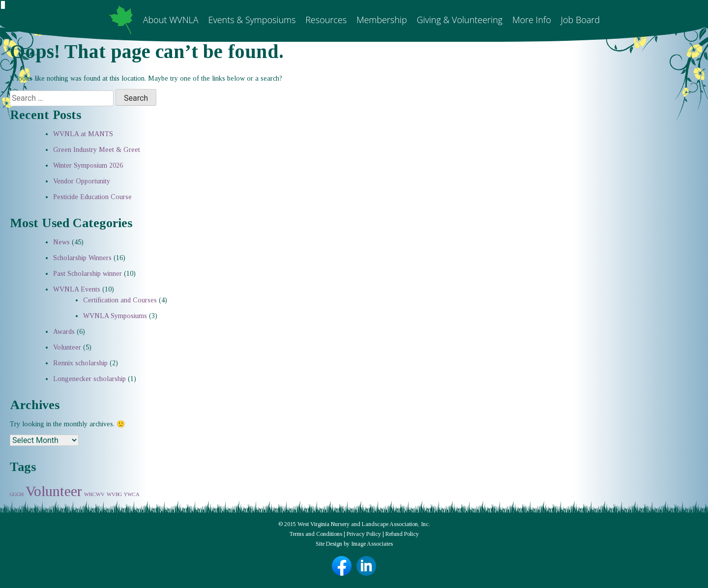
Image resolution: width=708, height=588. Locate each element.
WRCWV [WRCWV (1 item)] (94, 494)
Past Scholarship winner (88, 274)
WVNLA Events (77, 289)
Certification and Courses (120, 300)
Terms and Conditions (316, 534)
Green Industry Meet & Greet (97, 150)
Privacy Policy (364, 534)
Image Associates (372, 544)
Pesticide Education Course (92, 197)
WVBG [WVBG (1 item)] (114, 494)
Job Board (580, 20)
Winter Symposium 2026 (88, 165)
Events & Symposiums (252, 20)
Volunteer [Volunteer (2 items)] (54, 491)
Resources (326, 20)
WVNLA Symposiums (115, 316)
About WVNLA (171, 20)
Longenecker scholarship (89, 379)
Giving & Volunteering (459, 20)
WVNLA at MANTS (83, 134)
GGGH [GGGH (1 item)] (17, 494)
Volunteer (67, 347)
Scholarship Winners (82, 258)
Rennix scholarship (80, 363)
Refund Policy (402, 534)
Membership (382, 20)
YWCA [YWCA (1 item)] (132, 494)
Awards (64, 332)
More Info (532, 20)
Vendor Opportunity (82, 181)
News (61, 242)
